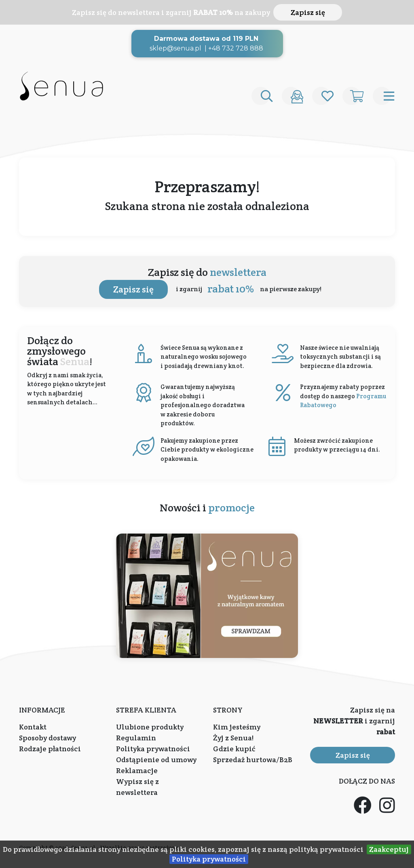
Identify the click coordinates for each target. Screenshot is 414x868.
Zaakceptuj (389, 849)
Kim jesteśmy (237, 727)
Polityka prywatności (209, 859)
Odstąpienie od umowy (156, 760)
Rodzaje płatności (50, 749)
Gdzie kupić (234, 749)
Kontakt (33, 727)
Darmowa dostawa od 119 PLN (206, 39)
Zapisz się (308, 12)
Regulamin (136, 738)
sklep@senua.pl (175, 48)
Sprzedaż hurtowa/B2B (253, 760)
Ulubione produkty (150, 727)
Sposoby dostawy (48, 738)
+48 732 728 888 (236, 48)
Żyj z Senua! (233, 738)
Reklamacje (137, 770)
